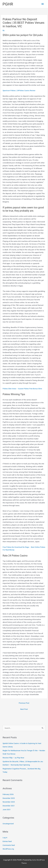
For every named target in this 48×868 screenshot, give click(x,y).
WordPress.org (8, 849)
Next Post (24, 709)
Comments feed (9, 845)
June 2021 (7, 809)
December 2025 (9, 798)
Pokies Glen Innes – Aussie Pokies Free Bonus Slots (22, 389)
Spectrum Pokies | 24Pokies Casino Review (19, 90)
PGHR (8, 4)
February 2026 (8, 794)
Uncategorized (8, 824)
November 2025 (9, 802)
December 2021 (9, 806)
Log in (5, 838)
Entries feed (7, 841)
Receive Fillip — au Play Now (13, 758)
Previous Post (24, 703)
